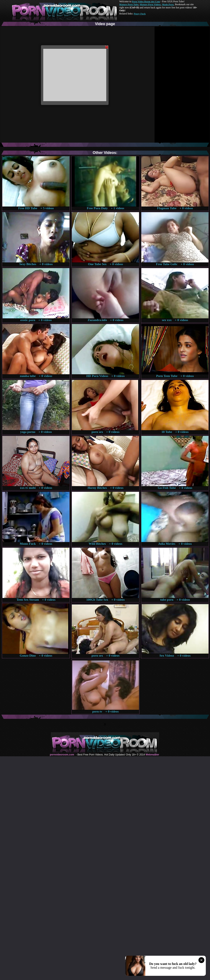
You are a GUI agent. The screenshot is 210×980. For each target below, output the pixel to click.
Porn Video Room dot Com (146, 1)
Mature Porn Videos (150, 4)
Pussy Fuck (140, 14)
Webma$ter (152, 755)
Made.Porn (168, 4)
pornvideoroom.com (62, 755)
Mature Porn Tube (129, 4)
